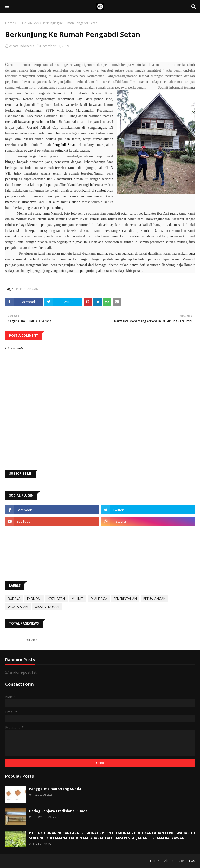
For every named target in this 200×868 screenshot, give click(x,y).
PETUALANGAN (28, 23)
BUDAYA (14, 599)
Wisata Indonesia (21, 46)
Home (10, 23)
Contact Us (187, 861)
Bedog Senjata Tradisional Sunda (58, 811)
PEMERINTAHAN (125, 599)
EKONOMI (34, 599)
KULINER (78, 599)
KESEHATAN (56, 599)
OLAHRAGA (99, 599)
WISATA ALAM (18, 607)
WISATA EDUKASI (47, 607)
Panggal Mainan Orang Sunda (55, 789)
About (169, 861)
